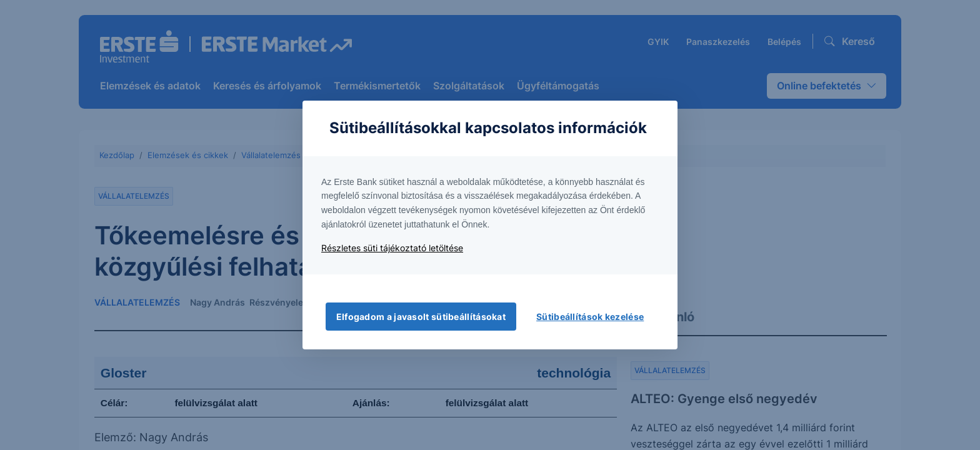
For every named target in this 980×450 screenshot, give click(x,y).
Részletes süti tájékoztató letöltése (392, 248)
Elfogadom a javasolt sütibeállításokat (421, 317)
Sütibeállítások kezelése (590, 317)
